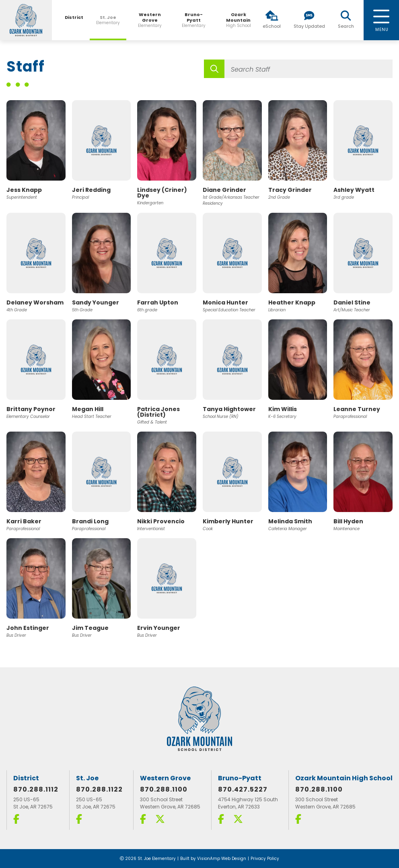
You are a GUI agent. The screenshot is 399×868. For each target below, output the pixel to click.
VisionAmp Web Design (222, 859)
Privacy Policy (265, 859)
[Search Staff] (309, 69)
